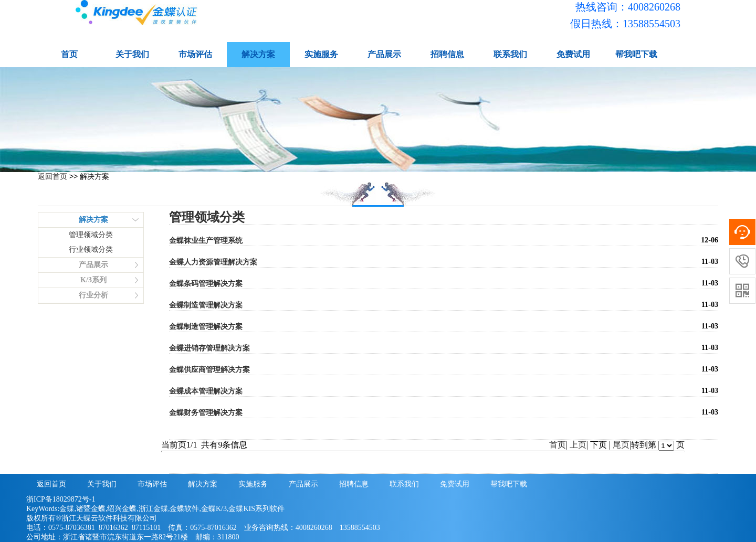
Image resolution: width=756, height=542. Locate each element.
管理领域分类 (91, 235)
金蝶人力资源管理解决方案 (213, 262)
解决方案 (258, 54)
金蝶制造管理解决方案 (206, 305)
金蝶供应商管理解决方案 (209, 370)
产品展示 (384, 54)
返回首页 (52, 176)
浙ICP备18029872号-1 (61, 499)
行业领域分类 (91, 249)
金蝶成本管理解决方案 (206, 391)
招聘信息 (447, 54)
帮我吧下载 (636, 54)
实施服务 (321, 54)
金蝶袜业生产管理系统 (206, 241)
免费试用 (573, 54)
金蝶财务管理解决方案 (206, 413)
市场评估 (195, 54)
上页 (578, 445)
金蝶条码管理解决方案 (206, 284)
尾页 (621, 445)
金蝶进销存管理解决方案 (209, 348)
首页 (69, 54)
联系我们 (510, 54)
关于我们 (132, 54)
